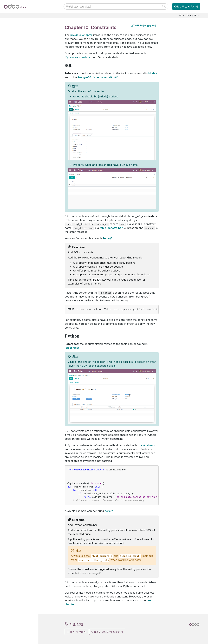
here (106, 238)
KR (180, 16)
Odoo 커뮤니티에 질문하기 (107, 632)
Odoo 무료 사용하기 (186, 7)
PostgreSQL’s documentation (96, 77)
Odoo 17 (192, 16)
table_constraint (110, 228)
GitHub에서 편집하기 (144, 25)
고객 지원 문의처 (77, 632)
